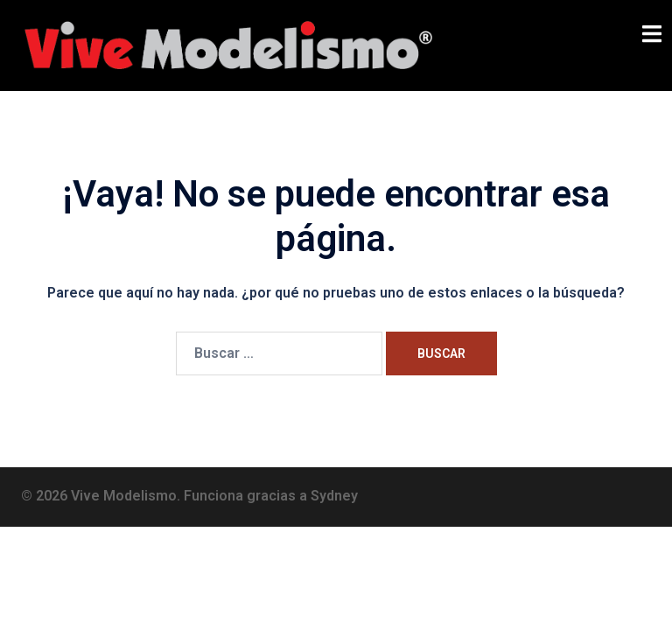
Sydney (334, 496)
